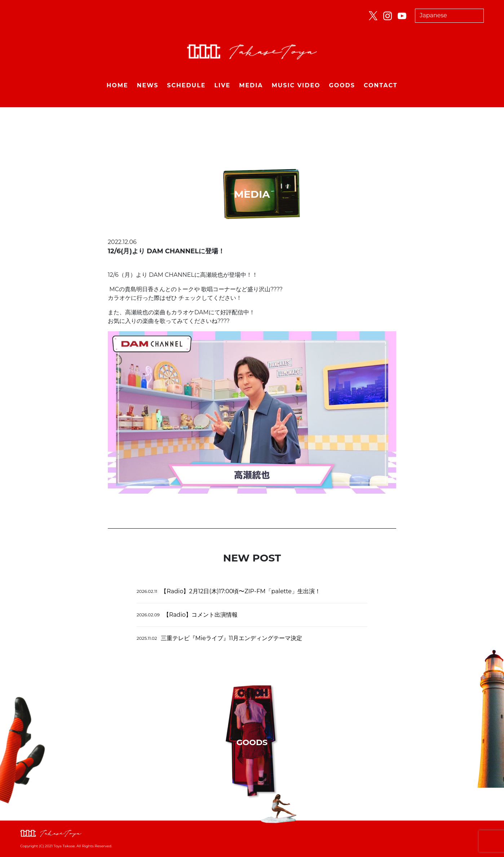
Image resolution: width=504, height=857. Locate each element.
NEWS (148, 85)
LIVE (222, 85)
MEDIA (251, 85)
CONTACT (381, 85)
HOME (117, 85)
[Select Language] (450, 16)
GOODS (342, 85)
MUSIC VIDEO (296, 85)
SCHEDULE (186, 85)
